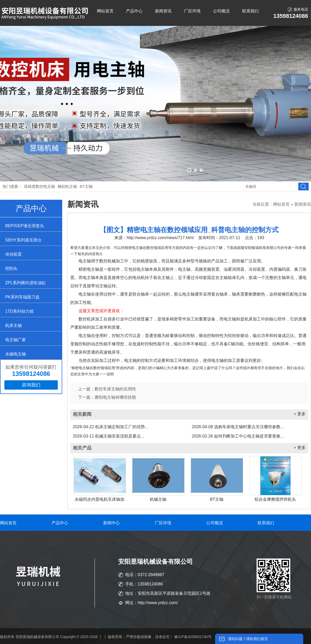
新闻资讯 (163, 11)
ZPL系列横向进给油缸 (26, 283)
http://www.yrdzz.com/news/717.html (160, 238)
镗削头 (11, 269)
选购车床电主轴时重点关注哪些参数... (238, 427)
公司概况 (221, 11)
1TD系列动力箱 (19, 311)
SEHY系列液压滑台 (23, 240)
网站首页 (105, 11)
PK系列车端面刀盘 (22, 297)
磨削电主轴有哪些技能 (115, 397)
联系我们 (250, 11)
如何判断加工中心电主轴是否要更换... (238, 436)
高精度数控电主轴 (39, 186)
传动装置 (13, 254)
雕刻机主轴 (67, 186)
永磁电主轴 (16, 354)
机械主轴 (158, 499)
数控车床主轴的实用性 (115, 389)
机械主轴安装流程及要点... (109, 436)
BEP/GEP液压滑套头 (25, 226)
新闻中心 (111, 523)
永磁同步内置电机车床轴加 (100, 499)
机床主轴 (13, 325)
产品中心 (134, 11)
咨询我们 (31, 385)
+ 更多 (300, 414)
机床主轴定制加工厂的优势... (111, 427)
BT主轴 (86, 186)
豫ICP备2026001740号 (193, 637)
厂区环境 (192, 11)
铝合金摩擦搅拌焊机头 (275, 499)
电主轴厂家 (16, 340)
